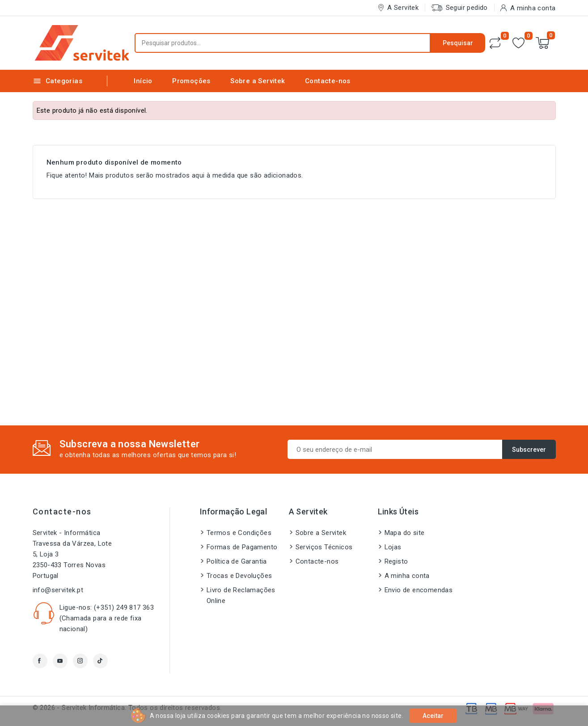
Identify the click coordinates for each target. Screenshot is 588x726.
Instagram (80, 661)
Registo (396, 561)
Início (143, 81)
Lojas (393, 547)
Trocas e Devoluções (239, 576)
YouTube (60, 661)
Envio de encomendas (419, 590)
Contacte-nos (328, 81)
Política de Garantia (237, 561)
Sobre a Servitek (258, 81)
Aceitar (433, 716)
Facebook (40, 661)
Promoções (191, 81)
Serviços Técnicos (324, 547)
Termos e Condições (239, 533)
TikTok (100, 661)
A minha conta (407, 576)
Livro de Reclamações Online (241, 595)
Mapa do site (405, 533)
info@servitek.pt (58, 590)
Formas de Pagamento (242, 547)
